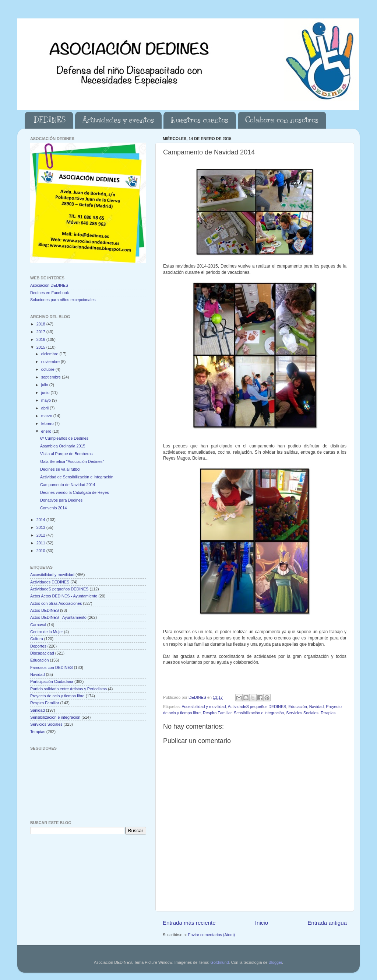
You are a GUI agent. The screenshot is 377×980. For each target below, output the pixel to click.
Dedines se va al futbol (60, 469)
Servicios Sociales (302, 713)
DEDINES (50, 120)
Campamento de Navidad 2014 (68, 485)
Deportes (38, 646)
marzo (47, 416)
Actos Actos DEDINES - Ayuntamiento (64, 596)
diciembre (50, 354)
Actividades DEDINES (50, 582)
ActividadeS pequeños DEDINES (257, 707)
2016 (41, 339)
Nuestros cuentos (200, 120)
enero (47, 431)
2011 (41, 543)
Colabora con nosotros (282, 120)
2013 (41, 527)
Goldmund (220, 962)
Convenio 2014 (54, 508)
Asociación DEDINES (49, 285)
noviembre (51, 362)
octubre (48, 369)
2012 (41, 535)
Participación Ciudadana (52, 681)
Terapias (328, 713)
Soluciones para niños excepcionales (63, 300)
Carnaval (38, 625)
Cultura (37, 639)
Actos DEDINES (45, 610)
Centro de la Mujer (47, 632)
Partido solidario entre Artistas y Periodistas (68, 689)
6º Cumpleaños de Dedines (64, 438)
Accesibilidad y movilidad (204, 707)
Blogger (275, 962)
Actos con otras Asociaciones (56, 603)
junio (46, 393)
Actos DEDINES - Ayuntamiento (58, 617)
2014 (41, 520)
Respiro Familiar (217, 713)
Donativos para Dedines (61, 500)
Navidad (317, 707)
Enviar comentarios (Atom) (211, 935)
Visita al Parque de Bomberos (66, 454)
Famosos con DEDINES (52, 667)
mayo (47, 400)
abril (45, 408)
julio (45, 385)
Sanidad (38, 710)
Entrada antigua (327, 923)
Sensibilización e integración (259, 713)
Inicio (262, 923)
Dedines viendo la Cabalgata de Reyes (75, 492)
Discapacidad (42, 653)
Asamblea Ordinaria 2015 (63, 446)
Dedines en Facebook (50, 293)
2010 (41, 551)
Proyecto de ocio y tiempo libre (57, 696)
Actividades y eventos (118, 120)
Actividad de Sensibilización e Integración (77, 477)
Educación (297, 707)
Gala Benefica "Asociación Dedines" (72, 461)
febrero (48, 423)
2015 (41, 347)
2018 (41, 324)
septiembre (52, 377)
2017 (41, 332)
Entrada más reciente (189, 923)
